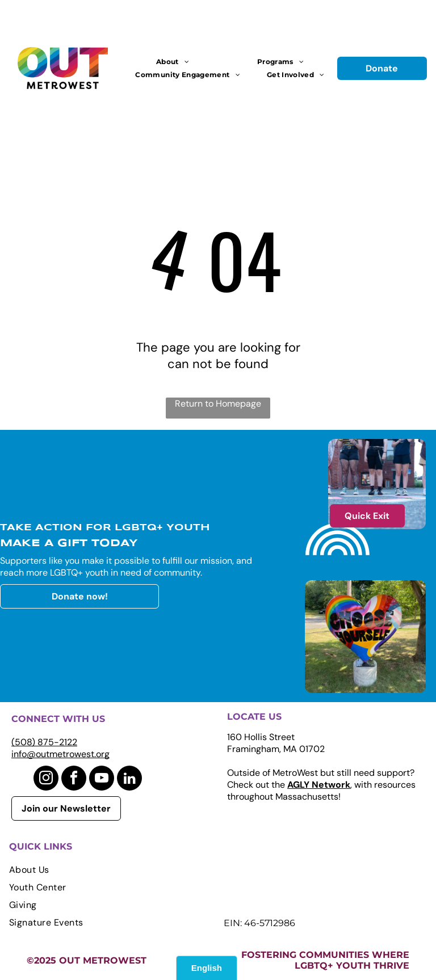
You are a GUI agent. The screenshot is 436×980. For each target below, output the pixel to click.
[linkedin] (129, 780)
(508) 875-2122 (44, 742)
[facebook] (74, 780)
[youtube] (102, 780)
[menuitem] (173, 61)
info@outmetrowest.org (60, 754)
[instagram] (46, 780)
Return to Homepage (218, 404)
